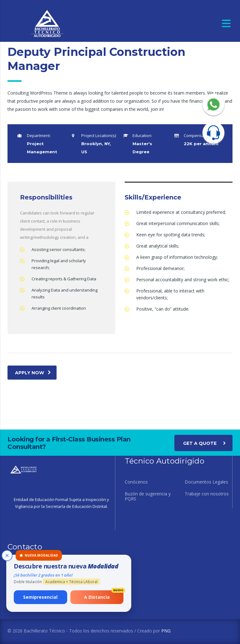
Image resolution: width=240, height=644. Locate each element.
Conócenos (136, 482)
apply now (33, 373)
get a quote (205, 443)
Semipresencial (41, 597)
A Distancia (104, 595)
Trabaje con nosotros (207, 494)
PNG (166, 631)
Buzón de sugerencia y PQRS (148, 496)
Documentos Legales (206, 482)
